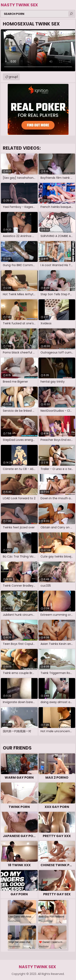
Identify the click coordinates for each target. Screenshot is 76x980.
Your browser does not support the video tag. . (38, 50)
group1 (13, 77)
